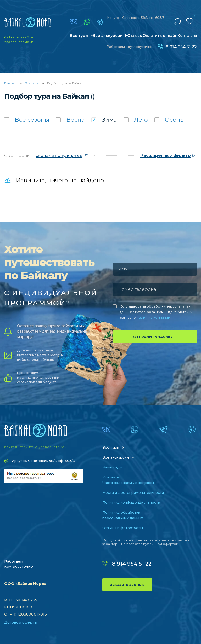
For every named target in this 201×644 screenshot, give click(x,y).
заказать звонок (127, 585)
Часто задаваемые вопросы (128, 483)
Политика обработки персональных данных (123, 515)
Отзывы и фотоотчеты (123, 528)
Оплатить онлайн (160, 36)
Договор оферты (21, 622)
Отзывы (135, 36)
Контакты (187, 36)
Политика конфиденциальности (131, 502)
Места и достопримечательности (133, 492)
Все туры (79, 36)
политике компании (153, 318)
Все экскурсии (108, 36)
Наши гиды (112, 467)
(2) (169, 156)
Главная (10, 83)
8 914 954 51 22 (181, 47)
